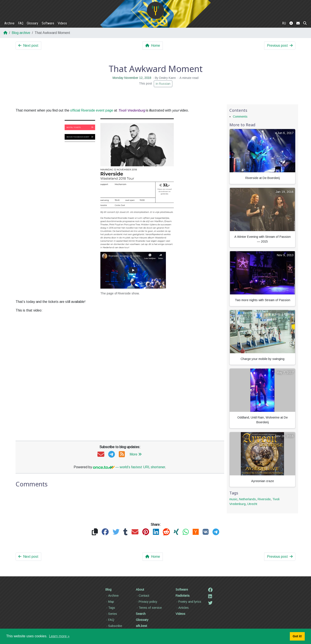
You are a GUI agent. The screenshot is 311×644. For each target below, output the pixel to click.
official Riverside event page (92, 110)
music (233, 499)
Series (111, 614)
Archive (9, 23)
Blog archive (21, 33)
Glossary (33, 23)
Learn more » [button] (59, 636)
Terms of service (149, 608)
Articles (182, 608)
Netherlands (248, 499)
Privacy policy (147, 602)
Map (110, 602)
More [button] (136, 454)
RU (284, 23)
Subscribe (114, 626)
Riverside (264, 499)
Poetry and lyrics (188, 602)
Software (48, 23)
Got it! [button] (297, 636)
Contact (143, 596)
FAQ (21, 23)
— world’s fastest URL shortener (129, 467)
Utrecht (252, 504)
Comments (240, 117)
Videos (62, 23)
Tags (110, 608)
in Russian (163, 84)
